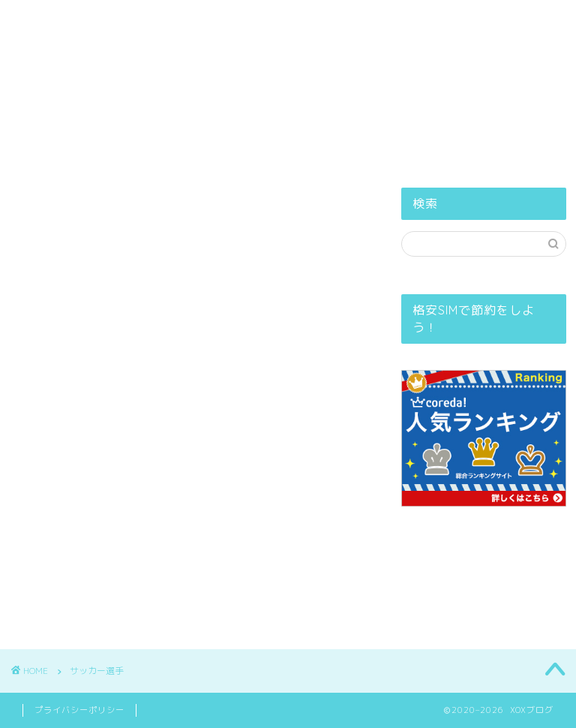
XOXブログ (288, 26)
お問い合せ (441, 71)
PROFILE (202, 71)
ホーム (124, 71)
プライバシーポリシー (319, 71)
